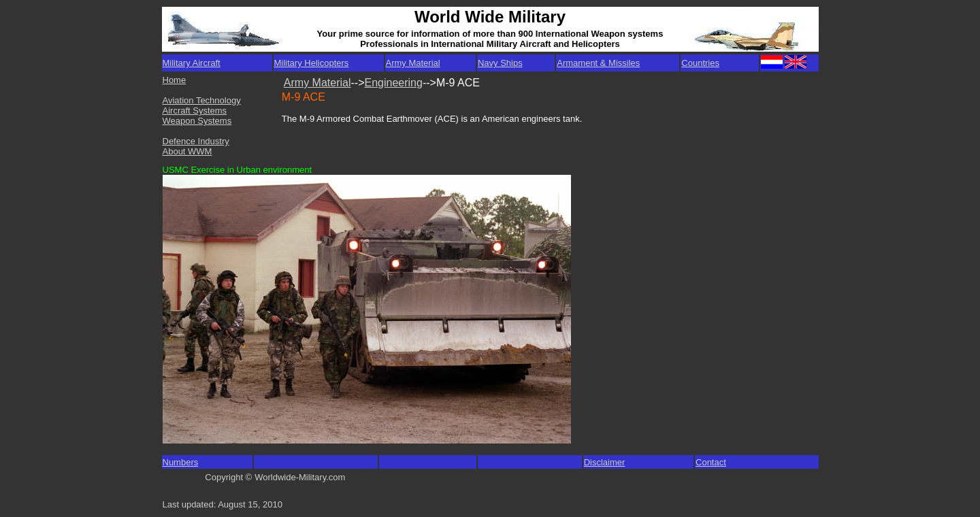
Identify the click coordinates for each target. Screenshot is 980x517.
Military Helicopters (312, 63)
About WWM (187, 151)
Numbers (181, 462)
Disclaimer (605, 462)
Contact (711, 462)
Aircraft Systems (195, 111)
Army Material (413, 63)
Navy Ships (500, 63)
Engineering (394, 83)
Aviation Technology (202, 100)
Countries (700, 63)
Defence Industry (196, 141)
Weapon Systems (197, 121)
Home (175, 80)
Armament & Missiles (598, 63)
